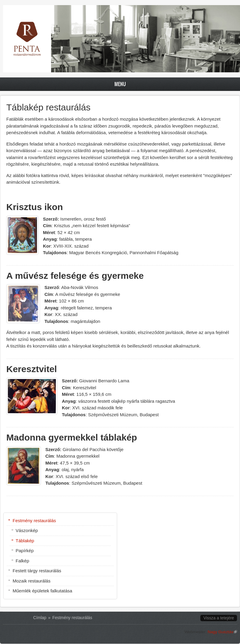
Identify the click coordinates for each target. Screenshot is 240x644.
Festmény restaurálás (34, 521)
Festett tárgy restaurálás (37, 571)
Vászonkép (27, 530)
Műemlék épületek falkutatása (42, 591)
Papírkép (25, 551)
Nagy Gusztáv (222, 632)
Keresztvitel (32, 369)
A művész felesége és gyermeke (75, 276)
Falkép (22, 561)
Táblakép (25, 541)
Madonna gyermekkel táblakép (72, 437)
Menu (120, 84)
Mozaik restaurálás (32, 581)
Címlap (40, 618)
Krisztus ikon (35, 207)
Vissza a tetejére (219, 618)
